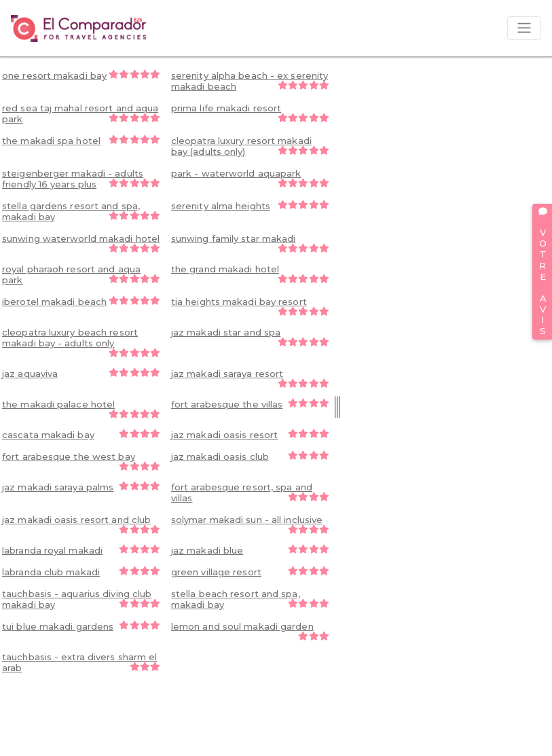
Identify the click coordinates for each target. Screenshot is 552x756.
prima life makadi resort (250, 112)
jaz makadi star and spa (250, 337)
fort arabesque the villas (250, 404)
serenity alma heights (250, 206)
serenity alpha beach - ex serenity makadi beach (250, 81)
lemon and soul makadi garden (250, 631)
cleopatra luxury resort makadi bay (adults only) (250, 146)
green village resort (250, 572)
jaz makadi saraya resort (250, 378)
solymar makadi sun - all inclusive (250, 524)
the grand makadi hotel (250, 273)
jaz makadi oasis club (250, 456)
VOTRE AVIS (542, 272)
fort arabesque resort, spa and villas (250, 492)
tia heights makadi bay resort (250, 306)
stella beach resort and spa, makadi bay (250, 599)
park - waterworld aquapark (250, 178)
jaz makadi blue (250, 550)
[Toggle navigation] (524, 28)
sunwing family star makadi (250, 243)
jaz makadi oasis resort (250, 435)
